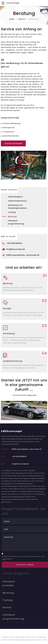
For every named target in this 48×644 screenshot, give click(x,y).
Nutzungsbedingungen (22, 641)
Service (22, 19)
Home (12, 19)
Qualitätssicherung (13, 361)
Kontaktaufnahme (13, 144)
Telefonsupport (15, 197)
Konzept (7, 308)
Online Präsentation (17, 201)
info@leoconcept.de (16, 249)
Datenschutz (7, 641)
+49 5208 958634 (14, 243)
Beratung (12, 217)
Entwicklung (9, 333)
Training (12, 212)
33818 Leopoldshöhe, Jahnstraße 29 (23, 255)
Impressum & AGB (39, 641)
